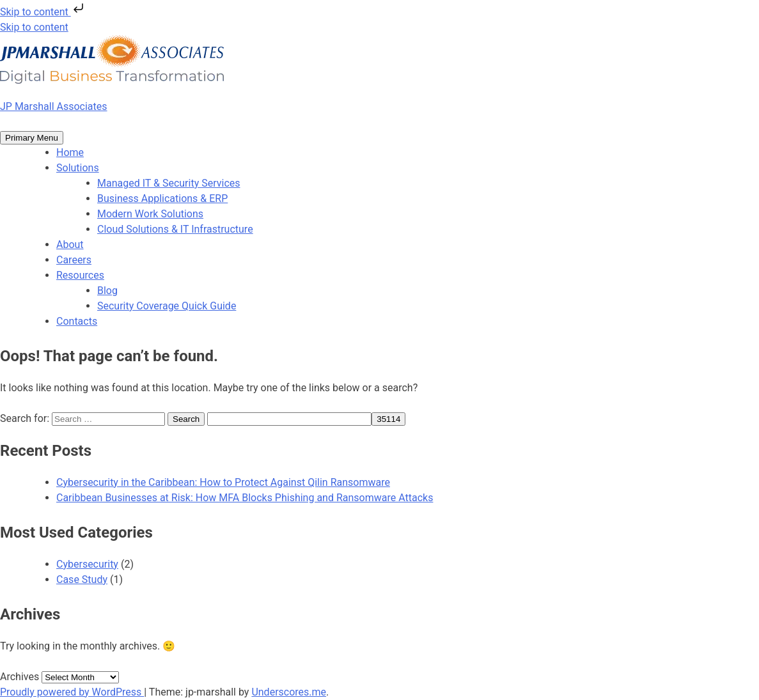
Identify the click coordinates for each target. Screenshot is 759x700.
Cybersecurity (87, 564)
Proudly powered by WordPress (72, 692)
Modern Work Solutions (150, 214)
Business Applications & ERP (162, 198)
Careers (74, 260)
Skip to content (43, 12)
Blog (107, 291)
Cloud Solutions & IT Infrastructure (175, 229)
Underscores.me (289, 692)
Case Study (82, 579)
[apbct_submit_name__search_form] (388, 419)
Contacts (77, 321)
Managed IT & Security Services (169, 183)
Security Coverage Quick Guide (167, 306)
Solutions (78, 168)
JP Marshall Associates (54, 106)
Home (70, 152)
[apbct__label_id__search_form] (289, 419)
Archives (20, 677)
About (70, 245)
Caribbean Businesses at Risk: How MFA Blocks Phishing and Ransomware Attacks (245, 498)
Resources (80, 275)
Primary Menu (32, 138)
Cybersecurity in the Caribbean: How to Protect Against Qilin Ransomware (223, 482)
